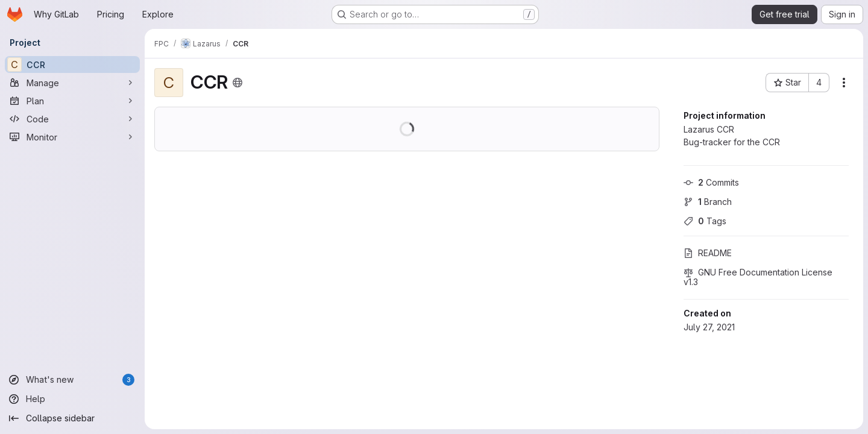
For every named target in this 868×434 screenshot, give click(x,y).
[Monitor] (72, 137)
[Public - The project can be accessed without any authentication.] (237, 83)
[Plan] (72, 101)
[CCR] (72, 64)
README (708, 253)
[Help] (72, 399)
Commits (711, 182)
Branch (708, 202)
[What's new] (72, 380)
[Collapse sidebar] (72, 418)
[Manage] (72, 83)
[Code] (72, 119)
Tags (705, 221)
